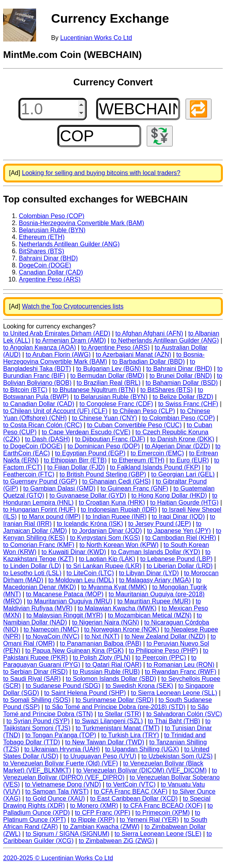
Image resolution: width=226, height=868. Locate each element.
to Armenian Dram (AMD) (71, 340)
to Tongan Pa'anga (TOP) (61, 735)
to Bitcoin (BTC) (25, 390)
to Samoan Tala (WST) (57, 791)
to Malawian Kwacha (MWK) (117, 608)
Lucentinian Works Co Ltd (96, 38)
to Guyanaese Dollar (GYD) (88, 495)
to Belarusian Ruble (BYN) (111, 397)
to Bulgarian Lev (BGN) (108, 369)
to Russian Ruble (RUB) (107, 672)
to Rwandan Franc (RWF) (180, 672)
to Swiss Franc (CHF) (188, 404)
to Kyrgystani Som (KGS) (105, 538)
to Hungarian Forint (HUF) (39, 510)
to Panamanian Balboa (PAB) (101, 643)
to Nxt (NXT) (102, 636)
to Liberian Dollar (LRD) (180, 566)
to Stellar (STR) (120, 714)
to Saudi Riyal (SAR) (32, 679)
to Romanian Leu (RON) (181, 665)
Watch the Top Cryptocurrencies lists (73, 306)
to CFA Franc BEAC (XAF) (131, 791)
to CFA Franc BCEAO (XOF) (163, 806)
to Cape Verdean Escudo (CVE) (86, 432)
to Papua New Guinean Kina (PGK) (75, 651)
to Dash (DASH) (48, 439)
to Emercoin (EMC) (157, 453)
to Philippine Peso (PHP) (163, 651)
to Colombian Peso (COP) (179, 418)
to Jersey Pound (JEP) (160, 524)
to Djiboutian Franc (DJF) (110, 439)
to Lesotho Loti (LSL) (32, 573)
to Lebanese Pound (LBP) (177, 559)
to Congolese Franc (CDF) (116, 404)
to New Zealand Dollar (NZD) (165, 636)
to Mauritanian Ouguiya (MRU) (70, 601)
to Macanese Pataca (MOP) (65, 594)
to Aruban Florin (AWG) (58, 355)
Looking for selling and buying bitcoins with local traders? (101, 173)
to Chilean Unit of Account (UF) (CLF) (55, 411)
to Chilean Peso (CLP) (144, 411)
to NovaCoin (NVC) (52, 636)
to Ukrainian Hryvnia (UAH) (62, 749)
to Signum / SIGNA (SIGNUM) (68, 834)
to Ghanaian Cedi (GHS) (117, 481)
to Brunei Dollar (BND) (181, 376)
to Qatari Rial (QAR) (114, 665)
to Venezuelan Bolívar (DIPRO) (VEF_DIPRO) (110, 774)
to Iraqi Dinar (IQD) (178, 517)
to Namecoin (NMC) (51, 629)
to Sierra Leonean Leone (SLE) (158, 834)
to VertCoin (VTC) (131, 784)
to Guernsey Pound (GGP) (40, 481)
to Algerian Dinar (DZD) (177, 446)
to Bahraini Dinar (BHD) (179, 369)
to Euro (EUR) (189, 460)
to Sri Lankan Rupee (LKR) (104, 566)
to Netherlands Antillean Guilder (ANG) (165, 340)
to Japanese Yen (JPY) (179, 531)
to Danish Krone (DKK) (182, 439)
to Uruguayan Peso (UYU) (100, 756)
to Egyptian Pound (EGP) (90, 453)
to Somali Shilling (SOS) (37, 700)
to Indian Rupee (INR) (116, 517)
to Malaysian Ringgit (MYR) (65, 615)
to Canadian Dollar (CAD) (39, 404)
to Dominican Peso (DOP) (104, 446)
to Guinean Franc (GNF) (134, 488)
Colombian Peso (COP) (52, 216)
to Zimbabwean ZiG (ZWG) (117, 841)
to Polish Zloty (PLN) (102, 658)
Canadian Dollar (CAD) (51, 272)
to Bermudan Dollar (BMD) (107, 376)
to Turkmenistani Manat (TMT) (118, 728)
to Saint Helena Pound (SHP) (85, 693)
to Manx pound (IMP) (51, 517)
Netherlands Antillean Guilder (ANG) (69, 244)
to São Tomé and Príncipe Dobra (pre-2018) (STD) (115, 707)
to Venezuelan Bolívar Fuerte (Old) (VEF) (61, 763)
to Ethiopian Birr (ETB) (75, 460)
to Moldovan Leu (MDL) (81, 580)
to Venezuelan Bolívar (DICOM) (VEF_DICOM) (141, 770)
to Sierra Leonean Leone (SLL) (174, 693)
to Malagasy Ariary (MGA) (155, 580)
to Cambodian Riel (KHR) (181, 538)
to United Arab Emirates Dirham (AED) (57, 333)
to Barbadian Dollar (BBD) (149, 362)
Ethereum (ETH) (42, 237)
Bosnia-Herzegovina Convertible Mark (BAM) (81, 223)
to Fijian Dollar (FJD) (76, 467)
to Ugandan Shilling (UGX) (142, 749)
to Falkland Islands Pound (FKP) (155, 467)
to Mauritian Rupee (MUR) (154, 601)
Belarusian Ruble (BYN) (52, 230)
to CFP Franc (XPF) (103, 813)
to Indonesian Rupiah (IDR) (119, 510)
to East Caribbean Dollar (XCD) (134, 799)
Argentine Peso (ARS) (50, 279)
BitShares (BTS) (42, 251)
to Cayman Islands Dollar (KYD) (156, 552)
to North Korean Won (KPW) (119, 545)
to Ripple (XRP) (93, 820)
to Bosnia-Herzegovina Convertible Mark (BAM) (104, 358)
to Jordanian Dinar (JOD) (107, 531)
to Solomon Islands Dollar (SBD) (111, 679)
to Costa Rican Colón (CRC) (43, 425)
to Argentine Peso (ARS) (115, 347)
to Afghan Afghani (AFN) (149, 333)
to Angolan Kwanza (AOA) (40, 347)
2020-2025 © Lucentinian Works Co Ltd (58, 858)
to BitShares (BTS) (167, 390)
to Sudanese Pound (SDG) (63, 686)
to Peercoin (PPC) (161, 658)
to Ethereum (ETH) (138, 460)
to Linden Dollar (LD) (32, 566)
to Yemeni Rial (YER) (149, 820)
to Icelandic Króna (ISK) (90, 524)
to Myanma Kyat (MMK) (114, 587)
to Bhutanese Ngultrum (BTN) (94, 390)
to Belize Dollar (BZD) (183, 397)
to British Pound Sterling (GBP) (103, 474)
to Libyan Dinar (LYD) (149, 573)
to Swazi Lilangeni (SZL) (109, 721)
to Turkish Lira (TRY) (130, 735)
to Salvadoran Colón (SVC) (184, 714)
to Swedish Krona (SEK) (139, 686)
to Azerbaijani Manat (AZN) (133, 355)
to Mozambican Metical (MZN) (150, 615)
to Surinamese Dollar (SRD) (115, 700)
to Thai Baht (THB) (174, 721)
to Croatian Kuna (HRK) (112, 503)
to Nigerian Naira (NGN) (106, 622)
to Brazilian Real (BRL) (108, 383)
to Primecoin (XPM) (163, 813)
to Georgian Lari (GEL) (183, 474)
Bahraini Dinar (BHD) (48, 258)
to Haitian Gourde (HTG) (184, 503)
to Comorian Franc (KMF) (39, 545)
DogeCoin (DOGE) (45, 265)
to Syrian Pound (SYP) (38, 721)
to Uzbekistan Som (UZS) (177, 756)
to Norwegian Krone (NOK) (122, 629)
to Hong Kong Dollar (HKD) (169, 495)
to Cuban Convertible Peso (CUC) (134, 425)
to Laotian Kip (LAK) (107, 559)
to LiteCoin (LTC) (90, 573)
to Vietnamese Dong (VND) (63, 784)
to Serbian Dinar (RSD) (36, 672)
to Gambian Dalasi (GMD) (59, 488)
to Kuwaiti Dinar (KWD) (74, 552)
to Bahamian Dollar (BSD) (182, 383)
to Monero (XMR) (94, 806)
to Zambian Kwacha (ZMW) (101, 827)
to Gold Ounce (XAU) (56, 799)
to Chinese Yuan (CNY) (104, 418)
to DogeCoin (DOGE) (33, 446)
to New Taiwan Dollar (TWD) (105, 742)
